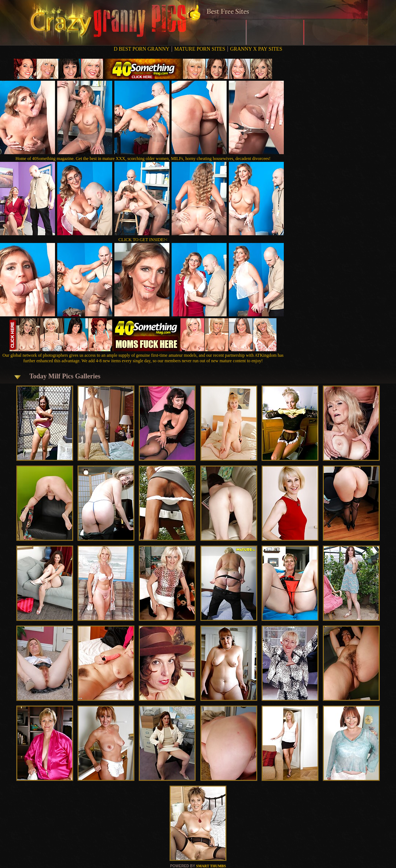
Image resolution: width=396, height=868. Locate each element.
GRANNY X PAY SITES (256, 49)
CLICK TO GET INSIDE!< (143, 240)
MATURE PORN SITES (200, 49)
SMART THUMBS (211, 866)
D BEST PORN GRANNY (142, 49)
